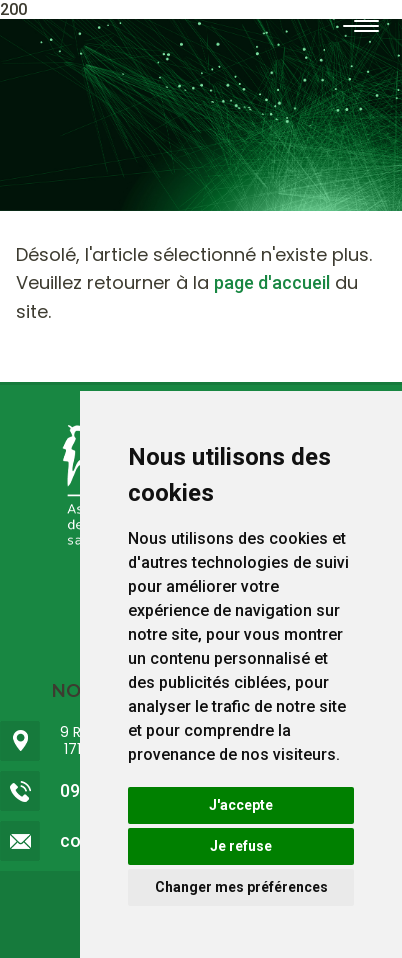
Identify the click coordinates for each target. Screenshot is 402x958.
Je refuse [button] (241, 846)
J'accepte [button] (241, 805)
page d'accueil (272, 282)
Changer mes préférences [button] (241, 887)
